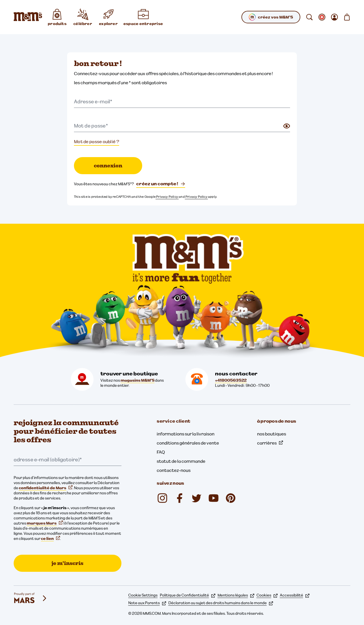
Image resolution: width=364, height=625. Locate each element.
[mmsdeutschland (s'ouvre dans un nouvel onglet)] (179, 498)
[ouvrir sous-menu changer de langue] (322, 17)
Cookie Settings (143, 595)
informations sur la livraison (186, 434)
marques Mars (45, 523)
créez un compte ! (161, 184)
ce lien (50, 538)
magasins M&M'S (137, 380)
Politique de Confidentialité (188, 595)
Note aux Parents (147, 603)
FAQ (161, 452)
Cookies (267, 595)
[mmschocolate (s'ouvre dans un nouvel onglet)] (162, 498)
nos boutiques (272, 434)
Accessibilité (295, 595)
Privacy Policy (167, 197)
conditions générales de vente (188, 443)
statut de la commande (181, 461)
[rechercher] (309, 17)
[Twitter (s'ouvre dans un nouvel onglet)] (197, 498)
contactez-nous (174, 470)
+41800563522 (231, 380)
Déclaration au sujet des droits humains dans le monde (221, 603)
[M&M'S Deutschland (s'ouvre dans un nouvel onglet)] (214, 498)
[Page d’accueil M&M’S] (28, 17)
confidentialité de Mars (46, 488)
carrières (270, 443)
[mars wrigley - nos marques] (31, 598)
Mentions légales (236, 595)
